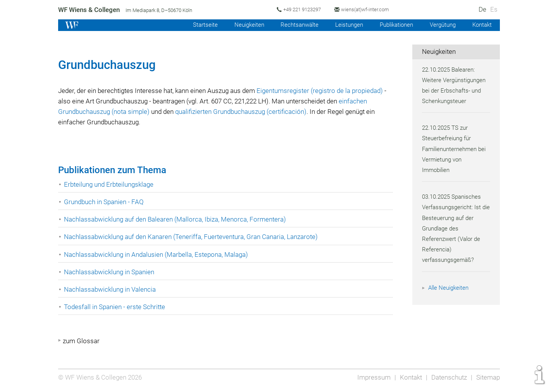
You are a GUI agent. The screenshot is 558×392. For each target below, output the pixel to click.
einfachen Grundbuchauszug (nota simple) (120, 112)
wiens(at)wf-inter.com (368, 9)
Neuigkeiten (242, 25)
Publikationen (393, 25)
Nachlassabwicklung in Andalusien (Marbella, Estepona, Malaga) (158, 254)
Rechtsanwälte (293, 25)
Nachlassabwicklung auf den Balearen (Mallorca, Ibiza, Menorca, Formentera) (177, 219)
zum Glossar (81, 341)
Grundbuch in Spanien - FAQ (104, 202)
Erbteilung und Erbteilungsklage (110, 184)
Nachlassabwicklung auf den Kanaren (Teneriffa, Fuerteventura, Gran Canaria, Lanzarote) (193, 237)
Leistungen (344, 25)
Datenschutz (448, 377)
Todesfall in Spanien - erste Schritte (115, 307)
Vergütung (441, 25)
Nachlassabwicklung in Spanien (110, 272)
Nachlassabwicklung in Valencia (111, 289)
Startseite (196, 25)
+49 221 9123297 (304, 9)
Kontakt (481, 25)
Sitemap (488, 377)
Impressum (372, 377)
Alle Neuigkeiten (449, 288)
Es (494, 9)
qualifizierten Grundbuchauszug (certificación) (277, 112)
